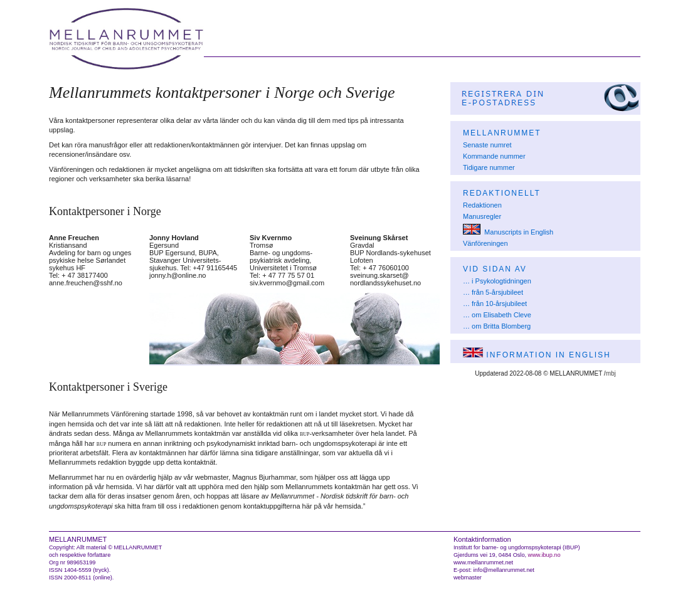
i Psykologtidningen (501, 281)
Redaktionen (482, 205)
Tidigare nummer (489, 167)
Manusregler (482, 216)
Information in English (537, 355)
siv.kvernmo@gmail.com (287, 283)
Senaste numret (487, 145)
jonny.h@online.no (178, 275)
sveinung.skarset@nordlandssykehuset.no (385, 279)
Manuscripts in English (508, 232)
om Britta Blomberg (501, 326)
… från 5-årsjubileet (493, 292)
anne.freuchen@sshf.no (86, 283)
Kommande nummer (494, 156)
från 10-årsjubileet (499, 303)
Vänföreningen (485, 243)
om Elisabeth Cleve (501, 315)
